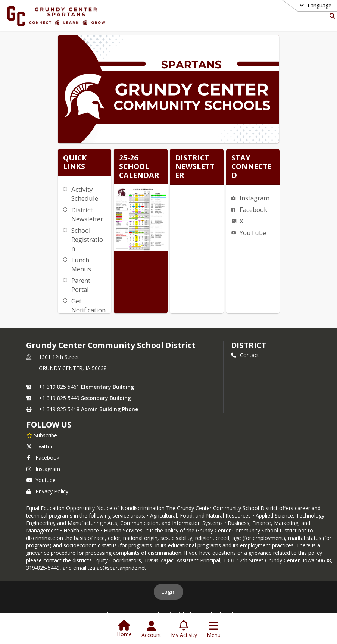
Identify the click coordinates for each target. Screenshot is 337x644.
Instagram (255, 198)
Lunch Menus (81, 264)
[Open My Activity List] (184, 629)
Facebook (253, 210)
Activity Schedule (85, 194)
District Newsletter (87, 214)
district (249, 345)
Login (168, 592)
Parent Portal (81, 285)
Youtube (41, 480)
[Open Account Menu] (151, 629)
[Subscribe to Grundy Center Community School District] (42, 435)
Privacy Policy (47, 491)
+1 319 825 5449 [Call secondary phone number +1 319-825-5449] (59, 398)
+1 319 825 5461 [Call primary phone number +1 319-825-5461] (59, 387)
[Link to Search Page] (331, 16)
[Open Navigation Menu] (214, 629)
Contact (245, 355)
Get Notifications (88, 310)
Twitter (40, 446)
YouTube (253, 233)
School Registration (87, 239)
